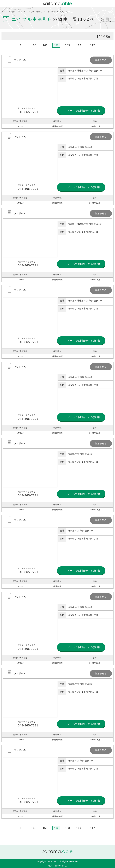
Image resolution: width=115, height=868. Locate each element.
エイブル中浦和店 (35, 12)
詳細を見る (57, 92)
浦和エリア (17, 12)
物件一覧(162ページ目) (58, 12)
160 (34, 45)
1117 (92, 45)
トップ (4, 12)
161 (45, 45)
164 (79, 45)
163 (67, 45)
